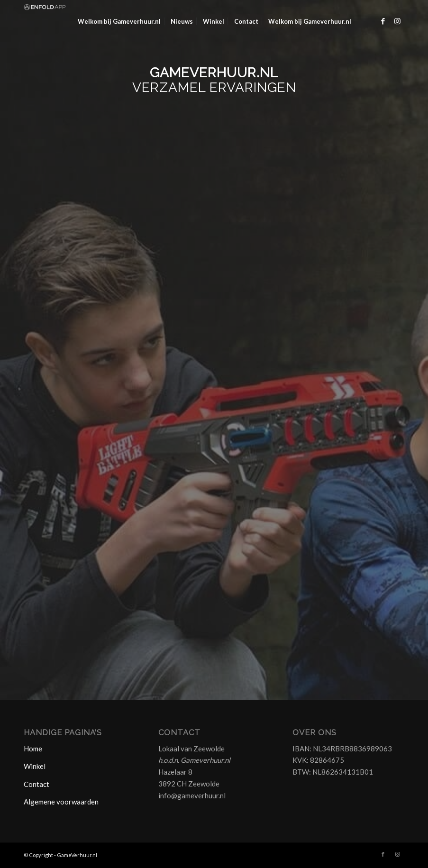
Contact (36, 784)
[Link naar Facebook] (383, 21)
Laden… (214, 362)
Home (33, 749)
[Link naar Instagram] (397, 21)
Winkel (35, 766)
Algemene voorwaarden (61, 802)
